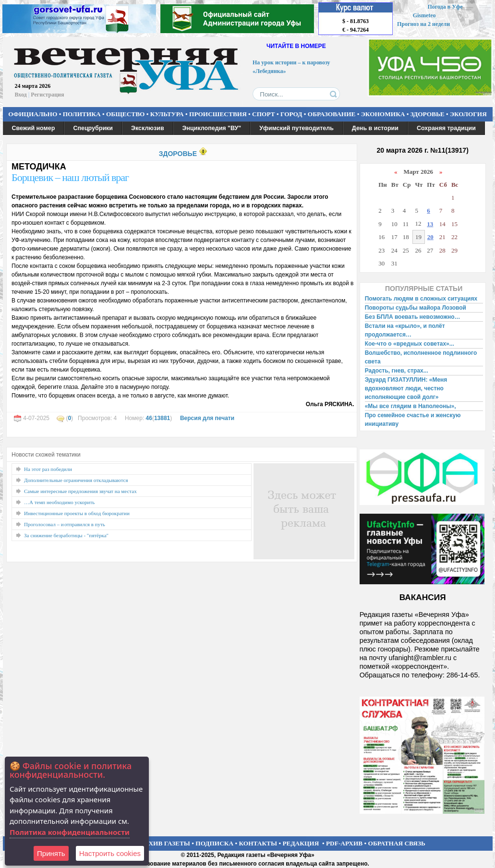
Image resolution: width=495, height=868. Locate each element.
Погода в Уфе (445, 7)
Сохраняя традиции (446, 128)
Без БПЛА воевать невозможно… (413, 317)
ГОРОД (291, 114)
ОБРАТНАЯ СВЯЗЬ (397, 843)
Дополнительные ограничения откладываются (76, 480)
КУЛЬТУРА (167, 114)
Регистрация (47, 95)
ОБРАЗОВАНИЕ (332, 114)
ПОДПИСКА (214, 843)
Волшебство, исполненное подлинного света (421, 357)
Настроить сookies (110, 853)
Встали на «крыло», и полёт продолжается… (405, 330)
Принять (51, 853)
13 (430, 224)
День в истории (375, 128)
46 (149, 418)
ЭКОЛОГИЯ (468, 114)
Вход (21, 95)
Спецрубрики (93, 128)
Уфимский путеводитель (296, 128)
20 (430, 237)
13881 (162, 418)
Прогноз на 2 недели (423, 24)
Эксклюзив (148, 128)
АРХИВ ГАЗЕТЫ (165, 843)
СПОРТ (264, 114)
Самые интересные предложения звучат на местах (80, 491)
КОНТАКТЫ (258, 843)
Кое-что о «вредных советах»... (410, 344)
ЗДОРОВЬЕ (428, 114)
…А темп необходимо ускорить (59, 502)
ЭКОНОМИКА (383, 114)
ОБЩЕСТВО (125, 114)
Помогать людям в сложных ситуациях (421, 299)
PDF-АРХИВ (344, 843)
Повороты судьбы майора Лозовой (416, 308)
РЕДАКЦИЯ (301, 843)
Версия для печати (207, 418)
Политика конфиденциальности (70, 832)
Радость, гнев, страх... (397, 371)
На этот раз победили (48, 469)
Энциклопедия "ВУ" (212, 128)
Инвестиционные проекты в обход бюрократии (77, 513)
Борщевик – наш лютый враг (70, 177)
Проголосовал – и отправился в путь (65, 524)
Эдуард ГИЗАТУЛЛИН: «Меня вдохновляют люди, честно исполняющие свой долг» (406, 388)
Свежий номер (34, 128)
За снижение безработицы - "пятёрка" (66, 535)
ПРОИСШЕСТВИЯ (218, 114)
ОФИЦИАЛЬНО (33, 114)
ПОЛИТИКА (82, 114)
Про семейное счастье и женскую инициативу (413, 420)
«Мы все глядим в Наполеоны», (410, 406)
